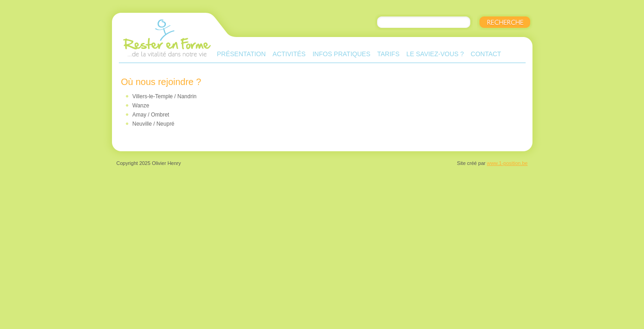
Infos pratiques (342, 54)
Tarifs (388, 54)
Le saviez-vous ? (435, 54)
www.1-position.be (507, 163)
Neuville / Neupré (154, 124)
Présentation (242, 54)
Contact (486, 54)
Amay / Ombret (151, 115)
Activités (289, 54)
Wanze (141, 106)
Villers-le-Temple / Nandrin (165, 96)
